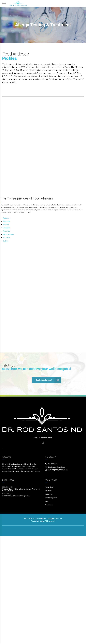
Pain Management (52, 606)
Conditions (49, 613)
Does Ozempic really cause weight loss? (16, 604)
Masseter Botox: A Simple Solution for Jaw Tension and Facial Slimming (21, 598)
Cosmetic (48, 599)
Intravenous (49, 603)
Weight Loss (50, 596)
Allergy (48, 610)
